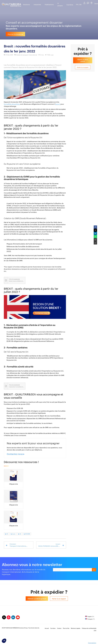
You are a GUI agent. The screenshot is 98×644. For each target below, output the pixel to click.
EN (80, 4)
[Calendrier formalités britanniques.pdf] (15, 386)
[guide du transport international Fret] (14, 496)
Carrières (70, 5)
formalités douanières (12, 104)
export (58, 104)
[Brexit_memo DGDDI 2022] (15, 280)
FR (77, 4)
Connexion (92, 643)
